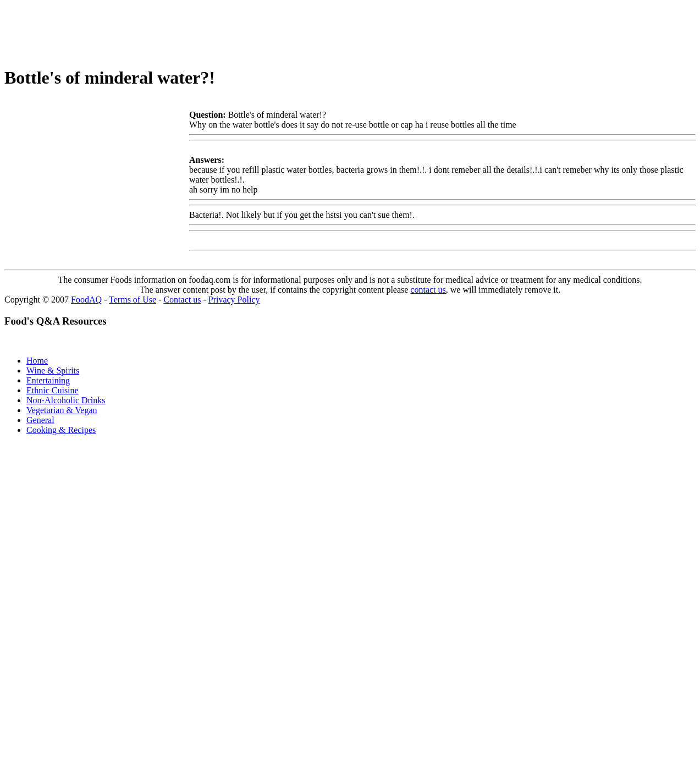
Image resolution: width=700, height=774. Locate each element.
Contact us (182, 300)
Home (37, 361)
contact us (428, 290)
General (40, 420)
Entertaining (48, 380)
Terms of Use (133, 300)
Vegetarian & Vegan (62, 410)
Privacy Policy (234, 300)
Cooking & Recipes (61, 430)
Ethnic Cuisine (53, 390)
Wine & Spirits (53, 370)
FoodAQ (86, 300)
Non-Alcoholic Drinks (66, 400)
